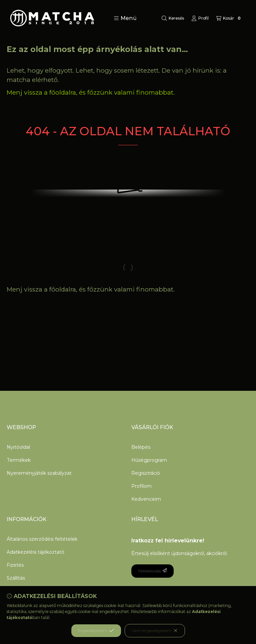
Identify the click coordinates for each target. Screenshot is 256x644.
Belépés (141, 447)
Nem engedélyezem (155, 631)
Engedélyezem (96, 631)
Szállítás (16, 578)
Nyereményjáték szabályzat (39, 473)
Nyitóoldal (18, 447)
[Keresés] (173, 18)
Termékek (19, 460)
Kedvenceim (146, 499)
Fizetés (15, 565)
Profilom (141, 486)
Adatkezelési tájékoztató (35, 552)
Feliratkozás (152, 571)
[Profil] (200, 18)
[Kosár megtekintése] (229, 18)
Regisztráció (146, 473)
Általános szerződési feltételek (42, 539)
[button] (125, 18)
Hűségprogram (149, 460)
